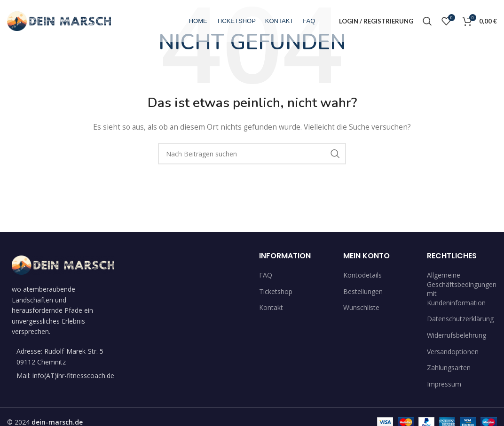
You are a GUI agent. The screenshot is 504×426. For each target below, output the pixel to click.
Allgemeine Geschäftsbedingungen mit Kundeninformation (462, 289)
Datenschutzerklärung (460, 319)
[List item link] (63, 376)
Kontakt (271, 307)
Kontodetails (362, 275)
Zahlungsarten (449, 368)
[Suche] (427, 21)
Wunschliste (361, 307)
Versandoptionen (453, 352)
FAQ (266, 275)
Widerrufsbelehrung (457, 335)
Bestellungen (363, 291)
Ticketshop (276, 291)
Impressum (444, 384)
